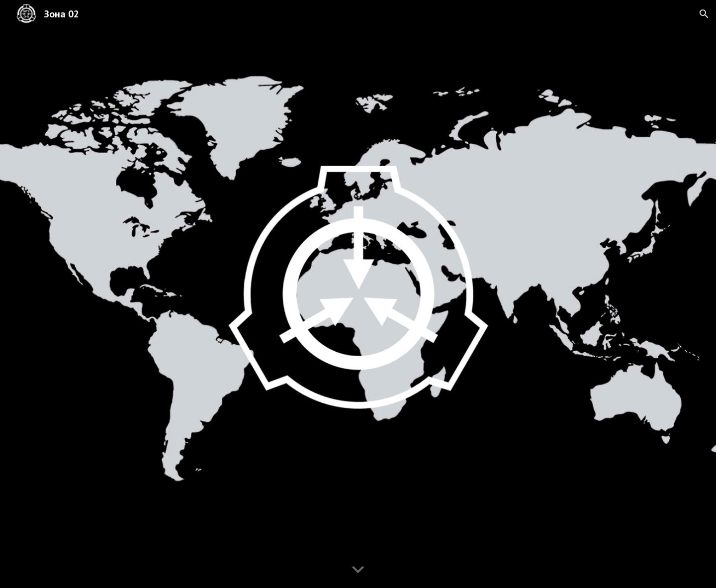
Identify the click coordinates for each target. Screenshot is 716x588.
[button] (704, 14)
